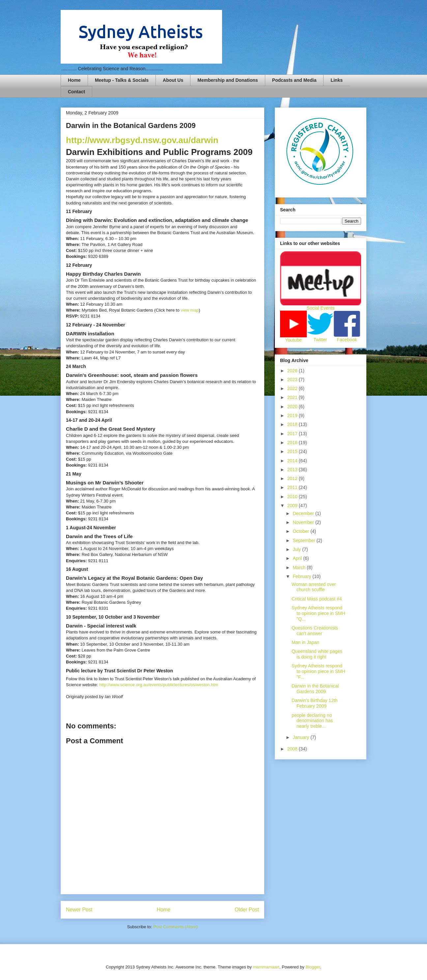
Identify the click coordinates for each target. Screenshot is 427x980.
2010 (293, 497)
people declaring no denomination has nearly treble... (312, 721)
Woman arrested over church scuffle (314, 587)
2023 (293, 380)
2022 (293, 388)
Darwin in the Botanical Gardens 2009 (315, 689)
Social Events (321, 308)
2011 (293, 487)
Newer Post (79, 910)
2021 (293, 397)
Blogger (313, 967)
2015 (293, 451)
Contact (76, 92)
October (301, 531)
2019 (293, 415)
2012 (293, 478)
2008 (293, 749)
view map (190, 310)
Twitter (320, 340)
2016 (293, 443)
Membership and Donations (228, 80)
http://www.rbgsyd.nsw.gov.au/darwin (142, 140)
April (298, 558)
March (300, 567)
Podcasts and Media (294, 80)
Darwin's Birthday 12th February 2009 (315, 703)
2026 (293, 371)
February (302, 576)
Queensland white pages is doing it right (317, 654)
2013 (293, 470)
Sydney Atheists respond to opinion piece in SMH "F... (318, 671)
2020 (293, 407)
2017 (293, 434)
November (304, 522)
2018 (293, 424)
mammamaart (266, 967)
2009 (293, 505)
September (304, 540)
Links (337, 80)
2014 (293, 461)
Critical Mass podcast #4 (317, 599)
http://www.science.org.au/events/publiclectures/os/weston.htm (159, 685)
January (301, 737)
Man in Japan (305, 642)
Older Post (247, 910)
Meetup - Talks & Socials (122, 80)
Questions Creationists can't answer (315, 631)
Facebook (347, 340)
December (304, 513)
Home (74, 80)
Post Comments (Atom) (175, 927)
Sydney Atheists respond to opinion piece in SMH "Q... (318, 613)
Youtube (293, 340)
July (297, 549)
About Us (173, 80)
